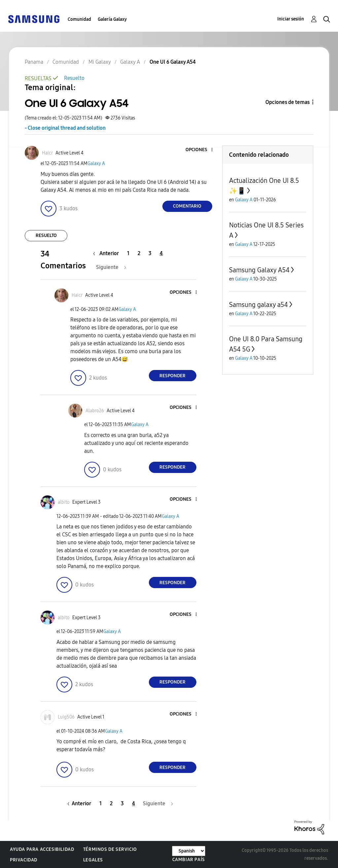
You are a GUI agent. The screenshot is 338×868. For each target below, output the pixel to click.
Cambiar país (189, 860)
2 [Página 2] (139, 253)
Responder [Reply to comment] (172, 376)
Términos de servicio (110, 849)
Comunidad (79, 19)
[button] (201, 150)
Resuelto (74, 78)
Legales (93, 860)
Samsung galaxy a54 (258, 305)
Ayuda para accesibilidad (42, 849)
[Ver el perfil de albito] (64, 502)
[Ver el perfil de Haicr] (47, 153)
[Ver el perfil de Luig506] (66, 717)
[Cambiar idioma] (189, 851)
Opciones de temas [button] (287, 102)
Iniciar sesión (291, 19)
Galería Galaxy (112, 19)
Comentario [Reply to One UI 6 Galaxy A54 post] (187, 206)
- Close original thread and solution (65, 128)
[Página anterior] (108, 253)
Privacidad (24, 860)
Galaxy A (96, 164)
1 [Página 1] (128, 253)
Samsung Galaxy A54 (259, 270)
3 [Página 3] (150, 253)
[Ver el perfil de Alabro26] (95, 411)
